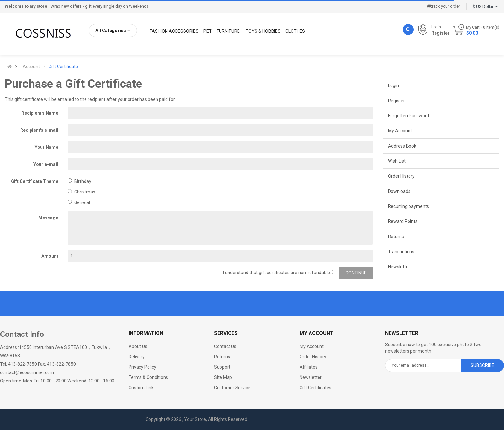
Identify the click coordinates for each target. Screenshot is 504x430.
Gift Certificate (63, 67)
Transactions (401, 252)
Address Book (402, 146)
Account (31, 67)
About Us (138, 346)
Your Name (46, 147)
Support (222, 367)
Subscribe (482, 365)
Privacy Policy (142, 367)
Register (441, 33)
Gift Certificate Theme (35, 181)
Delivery (137, 357)
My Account (400, 131)
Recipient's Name (40, 113)
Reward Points (403, 221)
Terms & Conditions (148, 377)
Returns (396, 237)
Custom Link (141, 388)
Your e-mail (46, 164)
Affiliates (309, 367)
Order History (401, 176)
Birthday (80, 181)
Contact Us (225, 346)
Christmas (81, 192)
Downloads (399, 191)
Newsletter (399, 267)
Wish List (397, 161)
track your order (443, 6)
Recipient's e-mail (39, 130)
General (79, 202)
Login (436, 27)
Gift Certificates (315, 388)
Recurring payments (409, 206)
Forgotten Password (409, 116)
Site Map (223, 377)
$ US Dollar (485, 7)
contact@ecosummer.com (27, 372)
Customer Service (232, 388)
